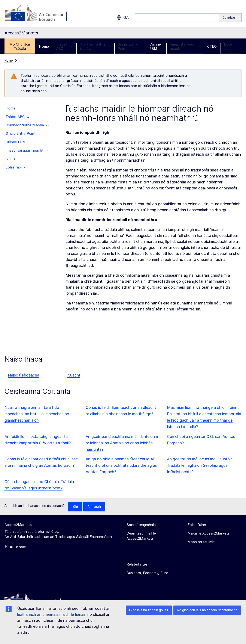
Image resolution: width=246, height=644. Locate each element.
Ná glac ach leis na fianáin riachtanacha (207, 610)
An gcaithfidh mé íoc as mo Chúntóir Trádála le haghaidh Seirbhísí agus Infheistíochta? (199, 465)
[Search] (231, 18)
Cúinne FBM (155, 46)
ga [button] (123, 18)
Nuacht (74, 375)
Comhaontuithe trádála (95, 46)
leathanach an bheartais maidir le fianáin (52, 614)
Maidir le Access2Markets (209, 533)
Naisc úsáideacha (24, 375)
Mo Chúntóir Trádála (20, 46)
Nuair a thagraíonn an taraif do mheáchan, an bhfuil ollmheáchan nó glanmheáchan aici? (37, 414)
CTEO (212, 46)
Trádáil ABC (64, 46)
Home (44, 46)
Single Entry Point (130, 46)
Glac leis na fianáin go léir (149, 610)
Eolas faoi (231, 46)
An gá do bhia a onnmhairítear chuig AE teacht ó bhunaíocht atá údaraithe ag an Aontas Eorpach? (121, 465)
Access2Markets (18, 525)
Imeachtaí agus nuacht (185, 46)
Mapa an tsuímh (201, 542)
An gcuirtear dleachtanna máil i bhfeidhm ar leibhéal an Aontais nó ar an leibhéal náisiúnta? (122, 443)
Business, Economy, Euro (147, 573)
